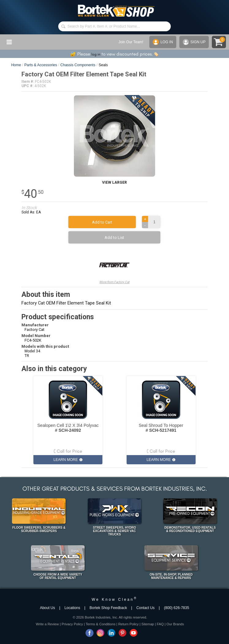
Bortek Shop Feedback (108, 608)
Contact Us (145, 608)
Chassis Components (78, 65)
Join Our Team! (131, 42)
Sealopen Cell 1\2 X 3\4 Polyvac (68, 428)
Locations (72, 608)
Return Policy (129, 624)
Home (16, 65)
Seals (103, 65)
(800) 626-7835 (177, 608)
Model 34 (32, 351)
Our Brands (175, 624)
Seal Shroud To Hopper (161, 428)
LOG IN (163, 42)
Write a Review (47, 624)
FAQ (160, 624)
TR (27, 356)
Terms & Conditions (101, 624)
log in (96, 54)
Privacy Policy (72, 624)
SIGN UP (194, 42)
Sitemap (148, 624)
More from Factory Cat (114, 267)
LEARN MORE (68, 460)
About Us (47, 608)
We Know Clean (114, 600)
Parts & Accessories (41, 65)
